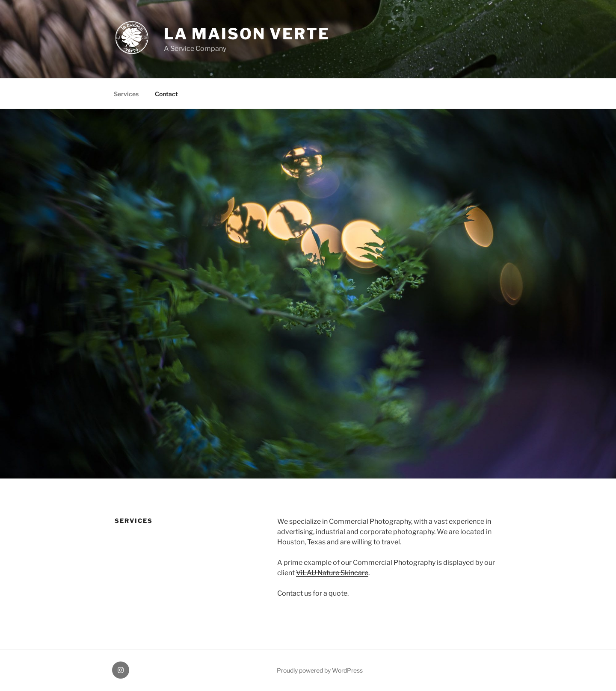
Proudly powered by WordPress (320, 670)
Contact (166, 94)
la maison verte (247, 34)
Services (126, 94)
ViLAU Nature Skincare (332, 573)
